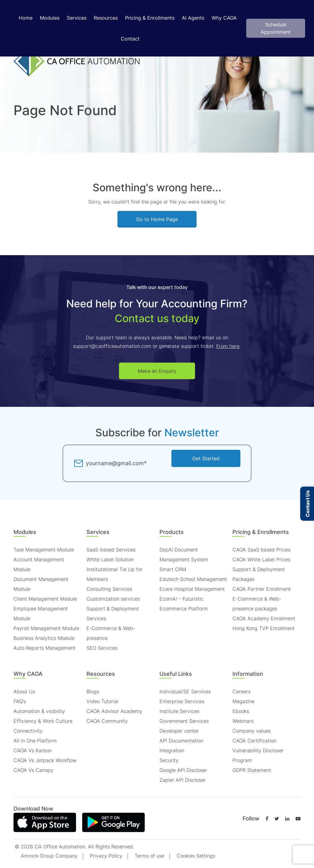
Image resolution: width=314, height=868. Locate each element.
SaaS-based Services (111, 550)
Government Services (184, 721)
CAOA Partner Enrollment (262, 589)
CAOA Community (107, 721)
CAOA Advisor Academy (114, 711)
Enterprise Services (182, 701)
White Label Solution (110, 559)
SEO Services (102, 648)
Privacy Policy (106, 856)
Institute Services (179, 711)
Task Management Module (44, 550)
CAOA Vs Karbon (33, 750)
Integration (172, 750)
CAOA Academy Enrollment (264, 618)
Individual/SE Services (185, 691)
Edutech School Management (193, 579)
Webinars (243, 721)
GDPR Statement (252, 770)
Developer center (179, 731)
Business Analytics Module (44, 638)
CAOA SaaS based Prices (261, 550)
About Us (24, 691)
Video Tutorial (102, 701)
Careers (241, 691)
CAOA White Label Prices (261, 559)
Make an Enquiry (157, 371)
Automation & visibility (39, 711)
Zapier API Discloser (183, 780)
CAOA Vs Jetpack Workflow (45, 760)
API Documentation (181, 741)
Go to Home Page (157, 219)
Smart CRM (173, 569)
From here (228, 346)
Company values (252, 731)
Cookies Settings (196, 856)
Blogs (93, 691)
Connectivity (28, 731)
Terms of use (149, 856)
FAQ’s (20, 701)
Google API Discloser (183, 770)
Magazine (243, 701)
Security (169, 760)
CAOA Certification (254, 741)
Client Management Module (45, 599)
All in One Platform (35, 741)
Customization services (113, 599)
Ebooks (241, 711)
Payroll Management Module (46, 628)
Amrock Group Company (49, 856)
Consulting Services (109, 589)
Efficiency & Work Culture (43, 721)
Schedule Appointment (276, 28)
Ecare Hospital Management (192, 589)
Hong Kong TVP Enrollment (264, 628)
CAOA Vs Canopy (33, 770)
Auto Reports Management (44, 648)
